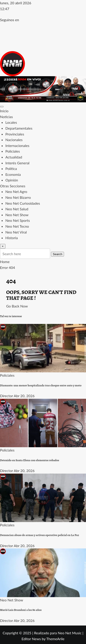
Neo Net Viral (16, 232)
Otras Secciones (13, 186)
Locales (11, 122)
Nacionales (14, 140)
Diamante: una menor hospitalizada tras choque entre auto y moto (41, 385)
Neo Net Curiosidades (23, 203)
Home (5, 262)
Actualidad (14, 157)
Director (7, 396)
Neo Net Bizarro (18, 197)
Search (57, 254)
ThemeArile (55, 639)
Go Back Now (17, 306)
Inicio (4, 111)
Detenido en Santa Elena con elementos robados (30, 460)
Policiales (13, 151)
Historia (12, 238)
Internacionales (17, 146)
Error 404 (8, 267)
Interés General (17, 163)
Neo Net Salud (17, 209)
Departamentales (19, 128)
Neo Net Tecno (17, 226)
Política (11, 168)
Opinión (12, 180)
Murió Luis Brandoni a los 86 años (21, 610)
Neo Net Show (17, 215)
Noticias (6, 117)
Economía (13, 174)
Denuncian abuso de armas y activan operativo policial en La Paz (40, 535)
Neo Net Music (70, 633)
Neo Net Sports (18, 220)
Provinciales (15, 134)
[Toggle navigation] (2, 107)
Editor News (31, 639)
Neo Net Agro (16, 191)
